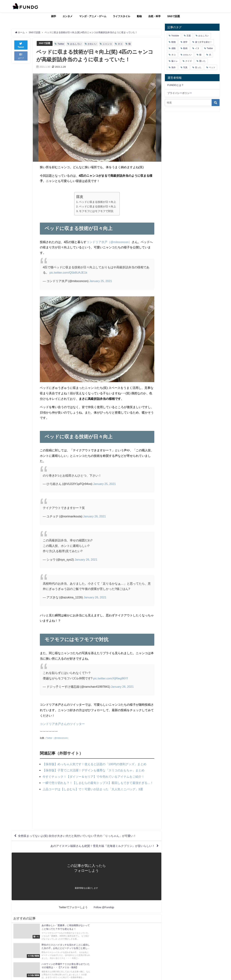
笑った (198, 67)
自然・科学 (154, 16)
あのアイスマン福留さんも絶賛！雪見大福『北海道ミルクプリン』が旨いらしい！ (103, 846)
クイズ (189, 61)
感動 (174, 48)
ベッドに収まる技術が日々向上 (98, 202)
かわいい (92, 44)
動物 (139, 16)
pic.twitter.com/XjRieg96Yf (110, 678)
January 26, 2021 (95, 516)
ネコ (120, 44)
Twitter (61, 44)
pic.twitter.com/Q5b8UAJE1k (69, 272)
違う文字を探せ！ (203, 42)
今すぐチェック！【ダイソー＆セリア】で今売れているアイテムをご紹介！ (93, 777)
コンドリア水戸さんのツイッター (62, 724)
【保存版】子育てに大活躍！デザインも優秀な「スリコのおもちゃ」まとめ (93, 770)
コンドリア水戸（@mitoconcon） (109, 242)
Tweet (21, 45)
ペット (212, 67)
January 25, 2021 (101, 281)
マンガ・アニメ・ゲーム (93, 16)
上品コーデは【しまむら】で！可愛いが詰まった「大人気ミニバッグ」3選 (93, 789)
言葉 (189, 36)
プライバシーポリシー (180, 93)
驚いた (202, 61)
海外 (174, 67)
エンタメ (68, 16)
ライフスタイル (121, 16)
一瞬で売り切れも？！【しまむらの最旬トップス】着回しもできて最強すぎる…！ (98, 783)
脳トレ (175, 61)
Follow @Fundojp (104, 908)
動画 (185, 48)
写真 (185, 67)
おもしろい (76, 44)
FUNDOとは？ (176, 85)
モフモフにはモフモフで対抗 (96, 211)
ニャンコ (107, 44)
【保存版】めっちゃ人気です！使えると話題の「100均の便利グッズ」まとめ (94, 764)
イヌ (197, 48)
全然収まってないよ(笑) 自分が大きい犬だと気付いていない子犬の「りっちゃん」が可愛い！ (77, 836)
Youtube (175, 36)
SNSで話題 (174, 16)
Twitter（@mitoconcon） (58, 738)
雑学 (54, 16)
